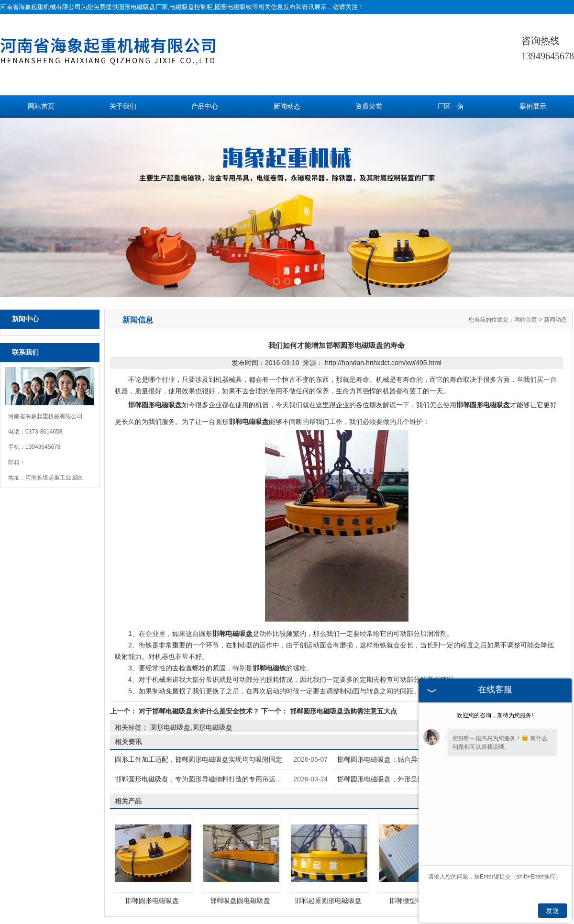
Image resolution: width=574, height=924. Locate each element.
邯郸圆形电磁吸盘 (152, 833)
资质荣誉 (369, 106)
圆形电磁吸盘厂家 (143, 7)
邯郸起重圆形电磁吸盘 (328, 833)
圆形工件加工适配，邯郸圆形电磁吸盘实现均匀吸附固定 (199, 692)
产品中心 (205, 106)
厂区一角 (451, 106)
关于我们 (123, 106)
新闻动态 (287, 106)
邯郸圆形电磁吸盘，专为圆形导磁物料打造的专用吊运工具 (202, 712)
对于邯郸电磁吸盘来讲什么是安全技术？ (199, 644)
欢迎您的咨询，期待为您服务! (495, 715)
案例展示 (533, 106)
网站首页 (41, 106)
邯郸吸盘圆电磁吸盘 (240, 833)
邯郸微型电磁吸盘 (416, 833)
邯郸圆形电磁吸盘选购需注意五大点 (342, 644)
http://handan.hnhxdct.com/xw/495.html (383, 295)
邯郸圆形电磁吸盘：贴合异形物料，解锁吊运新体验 (414, 692)
